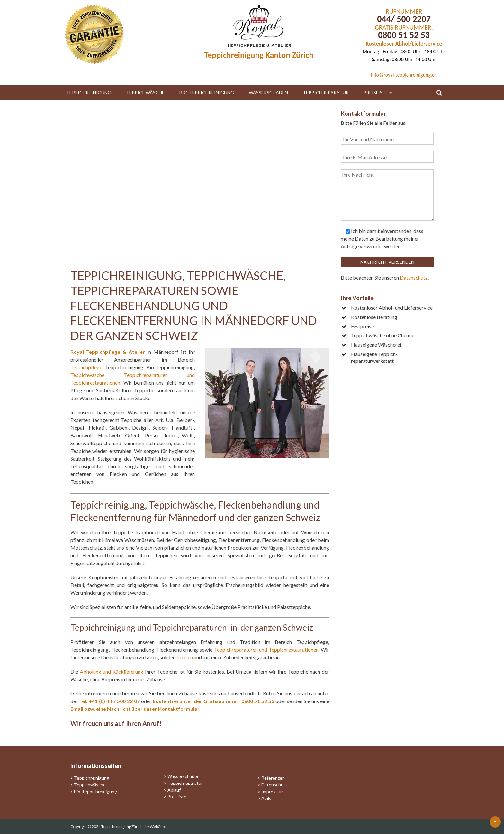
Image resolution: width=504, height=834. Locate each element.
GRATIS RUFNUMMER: (404, 27)
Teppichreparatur (326, 92)
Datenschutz (414, 277)
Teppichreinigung (89, 92)
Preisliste (376, 92)
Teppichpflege (86, 367)
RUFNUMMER (404, 11)
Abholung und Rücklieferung (112, 671)
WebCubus (159, 826)
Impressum (273, 791)
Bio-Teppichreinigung (207, 92)
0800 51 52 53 (404, 35)
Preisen (185, 657)
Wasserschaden (268, 92)
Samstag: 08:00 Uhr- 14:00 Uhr (404, 59)
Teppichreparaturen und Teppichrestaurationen (266, 650)
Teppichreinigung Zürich (122, 826)
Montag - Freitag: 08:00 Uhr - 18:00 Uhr (404, 52)
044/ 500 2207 (404, 19)
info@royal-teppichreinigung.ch (404, 75)
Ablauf (174, 790)
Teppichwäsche (145, 92)
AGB (266, 798)
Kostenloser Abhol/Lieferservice (404, 44)
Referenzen (273, 778)
